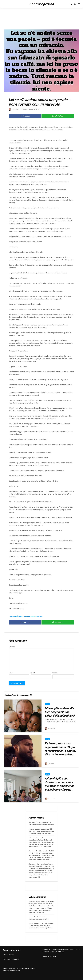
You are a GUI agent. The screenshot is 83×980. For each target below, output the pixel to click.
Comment (12, 647)
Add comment (36, 109)
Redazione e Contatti (11, 959)
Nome (11, 673)
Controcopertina (41, 4)
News (47, 704)
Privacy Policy (9, 955)
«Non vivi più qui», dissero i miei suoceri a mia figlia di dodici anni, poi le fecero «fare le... (59, 784)
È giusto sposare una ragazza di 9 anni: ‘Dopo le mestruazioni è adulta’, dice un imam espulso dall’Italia (41, 831)
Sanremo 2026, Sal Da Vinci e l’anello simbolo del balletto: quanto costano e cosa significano (41, 926)
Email (33, 673)
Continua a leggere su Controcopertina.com (26, 616)
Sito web (55, 673)
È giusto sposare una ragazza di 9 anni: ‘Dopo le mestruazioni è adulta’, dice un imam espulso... (60, 749)
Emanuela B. (14, 109)
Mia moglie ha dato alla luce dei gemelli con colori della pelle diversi (60, 712)
